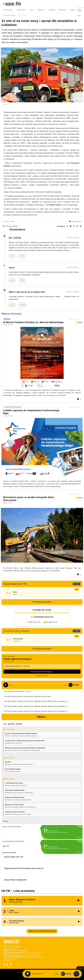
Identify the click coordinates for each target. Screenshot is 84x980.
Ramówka (52, 10)
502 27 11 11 (35, 622)
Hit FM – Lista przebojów (18, 891)
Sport (32, 10)
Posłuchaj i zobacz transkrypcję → (42, 672)
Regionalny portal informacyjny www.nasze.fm (24, 868)
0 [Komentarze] (79, 399)
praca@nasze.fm (12, 959)
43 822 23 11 (14, 951)
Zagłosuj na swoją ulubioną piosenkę (42, 931)
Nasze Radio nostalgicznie (16, 880)
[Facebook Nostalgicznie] (7, 964)
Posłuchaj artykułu (10, 226)
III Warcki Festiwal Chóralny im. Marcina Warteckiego (33, 322)
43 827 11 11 (52, 622)
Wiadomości (22, 10)
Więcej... (42, 717)
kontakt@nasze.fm (44, 617)
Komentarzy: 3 (75, 222)
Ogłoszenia (62, 10)
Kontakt (72, 10)
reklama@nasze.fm (36, 953)
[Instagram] (11, 964)
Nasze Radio (8, 10)
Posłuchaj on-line (42, 602)
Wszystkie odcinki (42, 675)
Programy (41, 10)
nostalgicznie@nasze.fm (37, 957)
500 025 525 (27, 957)
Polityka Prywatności (21, 973)
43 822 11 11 (28, 953)
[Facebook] (5, 964)
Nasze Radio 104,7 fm (14, 857)
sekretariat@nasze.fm (23, 951)
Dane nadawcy (8, 961)
